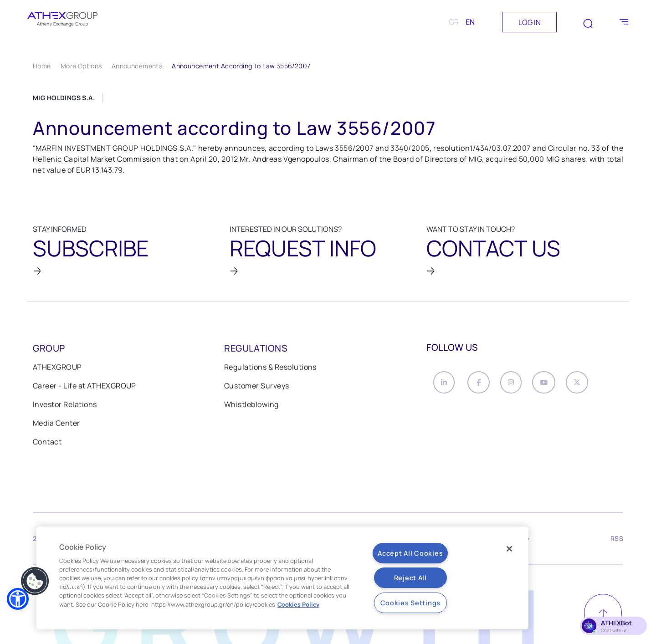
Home (42, 66)
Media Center (56, 424)
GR (454, 22)
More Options (81, 66)
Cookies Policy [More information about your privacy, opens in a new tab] (298, 604)
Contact (47, 443)
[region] (282, 578)
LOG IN (530, 22)
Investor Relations (65, 405)
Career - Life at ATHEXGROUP (85, 387)
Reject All (410, 578)
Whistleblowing (251, 405)
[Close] (509, 549)
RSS (617, 540)
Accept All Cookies (410, 553)
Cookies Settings (411, 603)
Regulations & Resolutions (270, 368)
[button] (18, 599)
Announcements (137, 66)
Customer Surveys (257, 387)
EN (470, 22)
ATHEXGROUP (57, 368)
